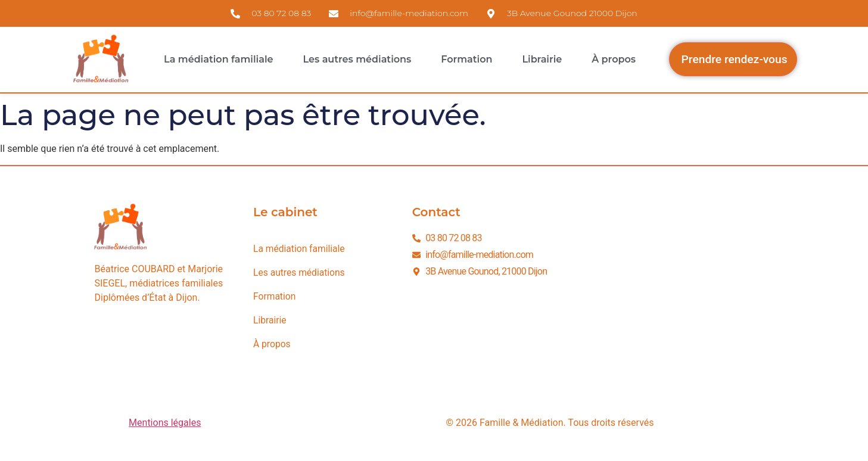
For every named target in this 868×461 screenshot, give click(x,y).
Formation (466, 59)
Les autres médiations (357, 59)
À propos (614, 59)
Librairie (542, 59)
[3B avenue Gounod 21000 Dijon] (672, 294)
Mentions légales (165, 423)
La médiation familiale (218, 59)
